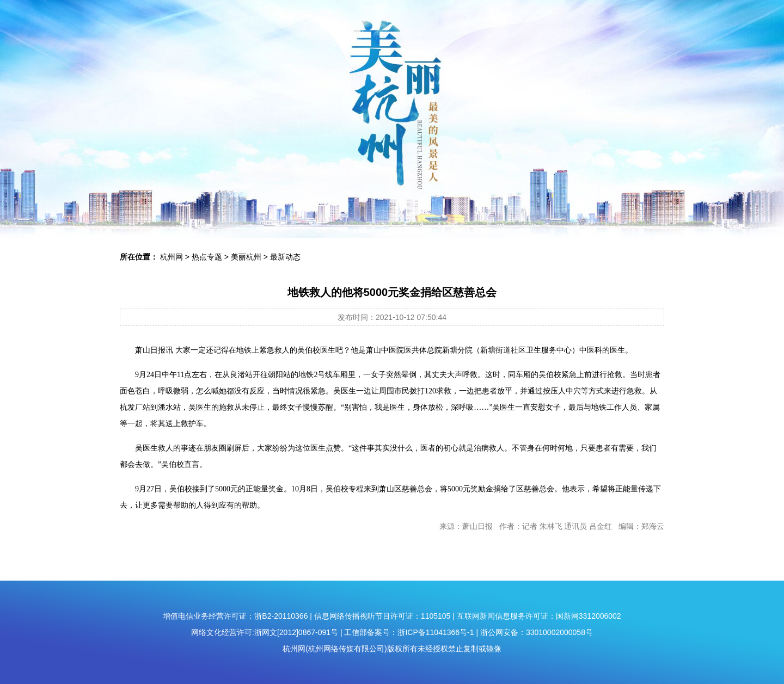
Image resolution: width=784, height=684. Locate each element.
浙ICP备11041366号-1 (436, 632)
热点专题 (207, 257)
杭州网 (171, 257)
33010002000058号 (559, 632)
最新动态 (285, 257)
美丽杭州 (246, 257)
